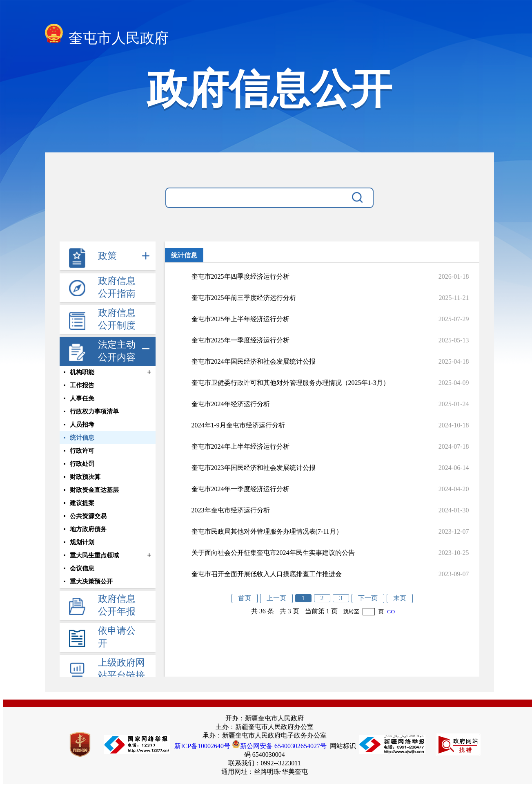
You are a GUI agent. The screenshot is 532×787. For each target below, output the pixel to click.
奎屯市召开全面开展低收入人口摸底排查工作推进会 (267, 574)
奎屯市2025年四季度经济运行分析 (240, 276)
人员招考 (82, 425)
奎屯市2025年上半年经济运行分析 (240, 319)
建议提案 (82, 503)
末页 (400, 598)
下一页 (368, 598)
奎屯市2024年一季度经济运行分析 (240, 489)
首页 (245, 598)
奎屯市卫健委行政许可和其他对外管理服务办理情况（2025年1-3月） (290, 383)
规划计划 (82, 542)
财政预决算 (85, 477)
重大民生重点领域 (94, 555)
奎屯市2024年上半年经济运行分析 (240, 446)
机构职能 (82, 372)
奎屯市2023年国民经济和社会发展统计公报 (254, 468)
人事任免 (82, 398)
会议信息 (82, 568)
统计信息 (82, 438)
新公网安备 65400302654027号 (279, 746)
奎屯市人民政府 (107, 36)
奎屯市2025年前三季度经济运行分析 (244, 298)
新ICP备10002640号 (202, 746)
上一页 (276, 598)
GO (391, 611)
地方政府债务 (88, 529)
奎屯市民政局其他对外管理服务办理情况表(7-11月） (267, 531)
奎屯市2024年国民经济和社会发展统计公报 (254, 361)
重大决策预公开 (91, 581)
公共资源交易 (88, 516)
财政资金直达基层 (94, 490)
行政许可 (82, 451)
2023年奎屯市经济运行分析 (231, 510)
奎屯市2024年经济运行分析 (231, 404)
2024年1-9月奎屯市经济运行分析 (238, 425)
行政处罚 (82, 464)
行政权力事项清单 (94, 411)
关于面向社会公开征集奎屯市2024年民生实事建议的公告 (273, 553)
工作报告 (82, 385)
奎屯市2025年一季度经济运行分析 (240, 340)
